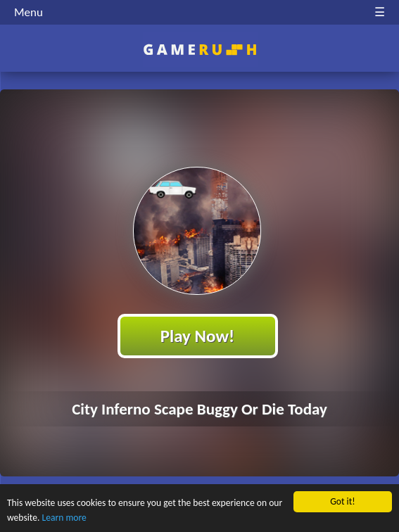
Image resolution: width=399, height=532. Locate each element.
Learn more (64, 518)
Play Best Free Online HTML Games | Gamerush (199, 50)
